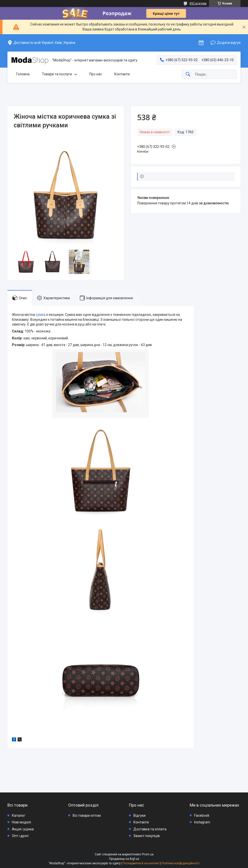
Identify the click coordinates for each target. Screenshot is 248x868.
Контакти (122, 74)
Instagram (202, 822)
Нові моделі (21, 822)
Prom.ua (148, 854)
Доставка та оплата (150, 829)
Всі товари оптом (87, 815)
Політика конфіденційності (180, 863)
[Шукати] (188, 74)
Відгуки (139, 815)
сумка (41, 315)
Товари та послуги (57, 74)
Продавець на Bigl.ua (124, 859)
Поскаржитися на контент (141, 863)
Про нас (96, 74)
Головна (23, 74)
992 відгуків (198, 3)
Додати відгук (229, 43)
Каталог (19, 815)
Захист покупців (147, 836)
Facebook (202, 815)
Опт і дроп (20, 836)
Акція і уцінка (23, 829)
